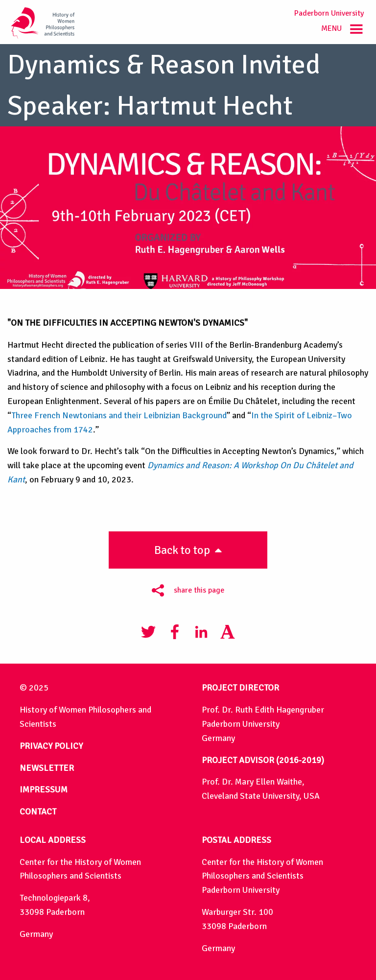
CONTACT (38, 812)
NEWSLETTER (47, 768)
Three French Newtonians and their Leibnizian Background (119, 415)
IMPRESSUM (44, 789)
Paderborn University (329, 13)
